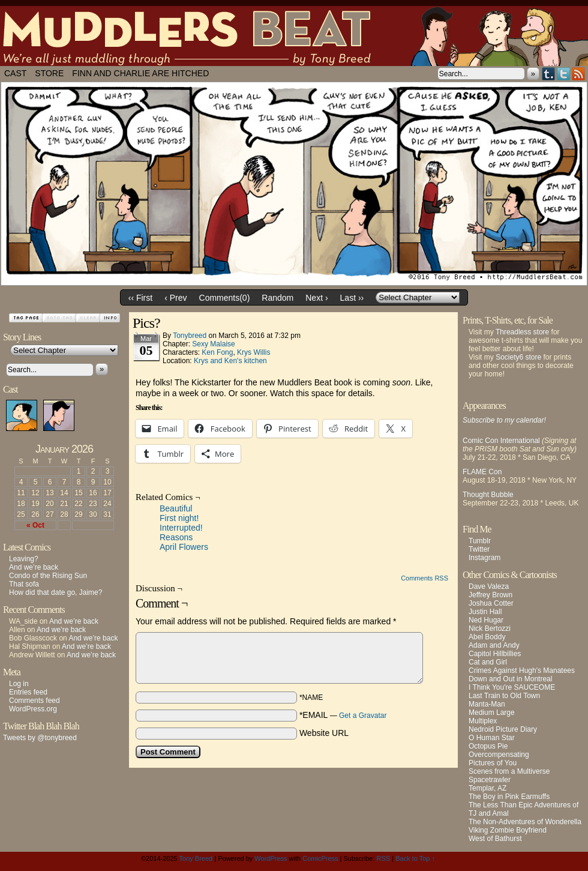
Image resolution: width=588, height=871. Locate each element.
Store (49, 73)
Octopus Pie (488, 746)
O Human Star (492, 738)
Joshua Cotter (491, 603)
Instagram (484, 558)
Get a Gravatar (363, 716)
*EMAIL (343, 715)
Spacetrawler (490, 780)
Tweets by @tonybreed (40, 738)
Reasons (176, 537)
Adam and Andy (494, 645)
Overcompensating (499, 755)
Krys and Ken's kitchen (230, 361)
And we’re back (34, 567)
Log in (19, 684)
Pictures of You (493, 763)
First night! (179, 518)
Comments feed (34, 701)
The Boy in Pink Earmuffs (509, 797)
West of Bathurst (495, 839)
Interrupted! (181, 528)
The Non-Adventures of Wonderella (525, 822)
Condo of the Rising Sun (48, 576)
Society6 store (518, 357)
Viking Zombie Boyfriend (508, 830)
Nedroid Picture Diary (503, 729)
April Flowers (184, 547)
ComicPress (320, 858)
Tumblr (549, 74)
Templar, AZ (487, 788)
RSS (579, 74)
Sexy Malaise (213, 344)
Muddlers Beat (294, 36)
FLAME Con (482, 472)
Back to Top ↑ (415, 858)
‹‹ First (140, 298)
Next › (316, 298)
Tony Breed (196, 858)
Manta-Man (487, 704)
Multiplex (483, 721)
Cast (15, 73)
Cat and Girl (488, 662)
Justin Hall (485, 612)
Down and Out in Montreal (510, 679)
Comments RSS (424, 578)
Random (277, 298)
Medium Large (492, 713)
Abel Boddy (487, 637)
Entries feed (28, 692)
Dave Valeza (489, 586)
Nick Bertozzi (490, 628)
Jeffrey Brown (490, 595)
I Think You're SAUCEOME (512, 687)
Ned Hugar (486, 620)
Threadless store (522, 332)
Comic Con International (501, 441)
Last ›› (352, 298)
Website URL (324, 733)
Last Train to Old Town (504, 696)
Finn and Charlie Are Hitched (140, 73)
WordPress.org (33, 709)
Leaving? (24, 559)
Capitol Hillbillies (495, 654)
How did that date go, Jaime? (55, 592)
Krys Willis (253, 352)
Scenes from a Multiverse (509, 771)
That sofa (24, 584)
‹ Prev (175, 298)
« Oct (35, 525)
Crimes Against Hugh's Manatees (522, 671)
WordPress (271, 858)
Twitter (564, 74)
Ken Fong (217, 352)
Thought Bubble (488, 495)
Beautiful (176, 508)
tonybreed (190, 336)
